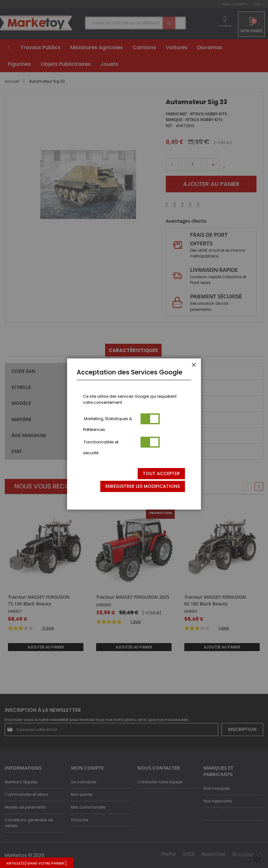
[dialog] (134, 434)
